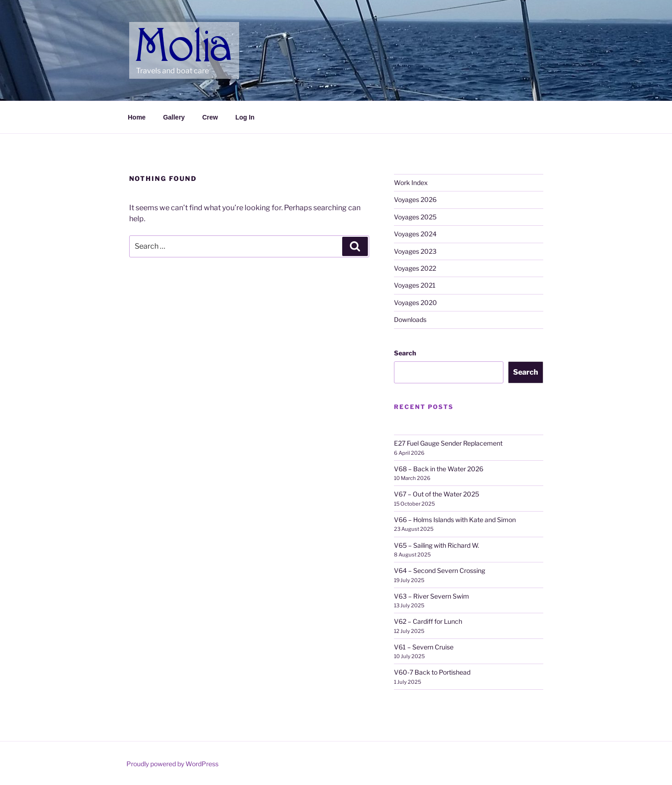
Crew (210, 117)
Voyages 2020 (415, 303)
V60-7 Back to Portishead (432, 672)
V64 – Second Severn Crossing (440, 570)
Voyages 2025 (415, 217)
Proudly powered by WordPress (172, 764)
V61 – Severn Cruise (424, 647)
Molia (154, 32)
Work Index (411, 183)
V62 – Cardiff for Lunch (428, 621)
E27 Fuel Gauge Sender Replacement (448, 443)
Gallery (174, 117)
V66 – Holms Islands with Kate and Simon (455, 520)
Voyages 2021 (415, 285)
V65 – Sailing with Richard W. (437, 545)
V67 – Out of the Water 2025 (437, 494)
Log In (245, 117)
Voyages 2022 (415, 268)
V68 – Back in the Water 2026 (439, 469)
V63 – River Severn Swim (432, 596)
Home (137, 117)
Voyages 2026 (415, 199)
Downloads (410, 319)
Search (405, 353)
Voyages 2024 (415, 234)
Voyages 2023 (415, 251)
